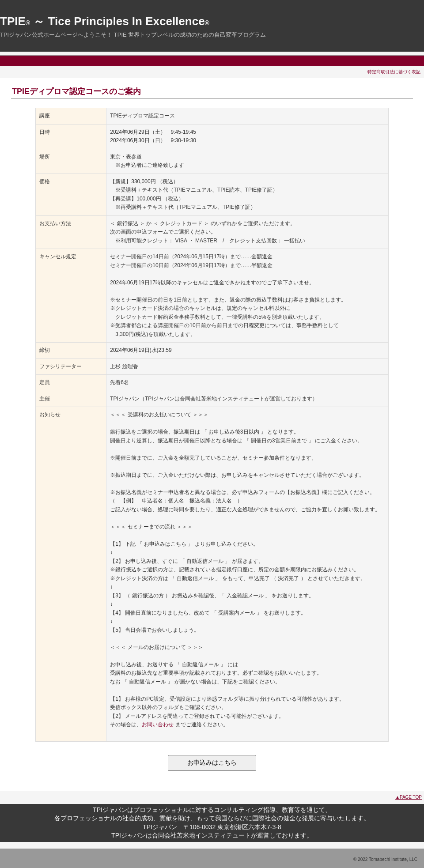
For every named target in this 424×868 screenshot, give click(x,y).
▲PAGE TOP (409, 797)
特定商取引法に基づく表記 (394, 72)
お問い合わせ (158, 725)
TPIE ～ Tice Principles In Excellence (105, 21)
